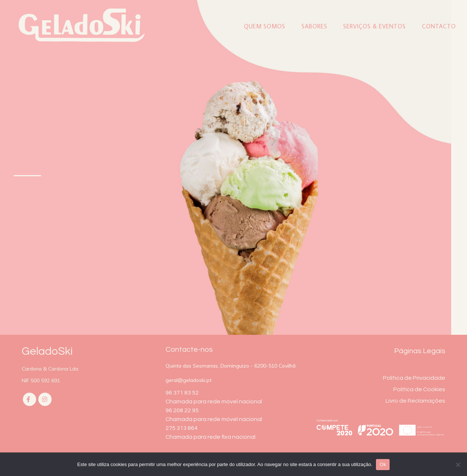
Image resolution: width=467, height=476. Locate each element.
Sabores (314, 26)
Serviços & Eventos (374, 26)
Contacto (439, 26)
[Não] (458, 465)
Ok (383, 464)
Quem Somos (265, 26)
